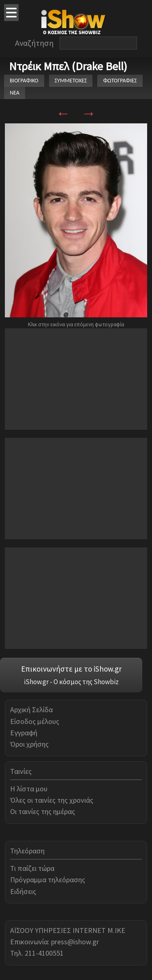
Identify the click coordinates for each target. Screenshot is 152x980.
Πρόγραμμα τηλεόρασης (48, 880)
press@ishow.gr (75, 942)
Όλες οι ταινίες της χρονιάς (52, 800)
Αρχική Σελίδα (31, 710)
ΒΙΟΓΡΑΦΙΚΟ (24, 81)
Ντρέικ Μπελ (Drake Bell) (68, 66)
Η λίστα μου (29, 789)
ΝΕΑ (15, 93)
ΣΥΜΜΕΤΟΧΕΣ (71, 81)
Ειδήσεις (23, 891)
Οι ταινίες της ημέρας (43, 811)
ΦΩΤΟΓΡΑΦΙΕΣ (120, 81)
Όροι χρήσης (29, 744)
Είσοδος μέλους (35, 721)
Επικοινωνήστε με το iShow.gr (71, 669)
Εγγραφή (24, 733)
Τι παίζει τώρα (32, 868)
